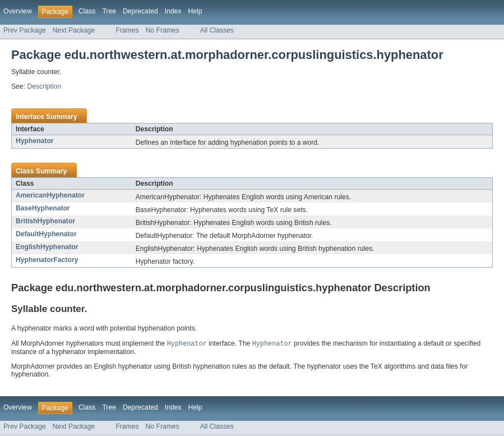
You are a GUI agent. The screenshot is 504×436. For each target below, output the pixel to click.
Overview (18, 11)
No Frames (163, 30)
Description (44, 86)
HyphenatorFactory (47, 260)
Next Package (74, 30)
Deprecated (140, 11)
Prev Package (25, 30)
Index (173, 11)
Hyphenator (35, 141)
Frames (127, 30)
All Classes (217, 30)
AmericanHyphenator (50, 195)
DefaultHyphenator (46, 234)
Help (195, 11)
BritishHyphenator (45, 221)
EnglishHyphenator (47, 247)
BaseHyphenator (43, 208)
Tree (109, 11)
